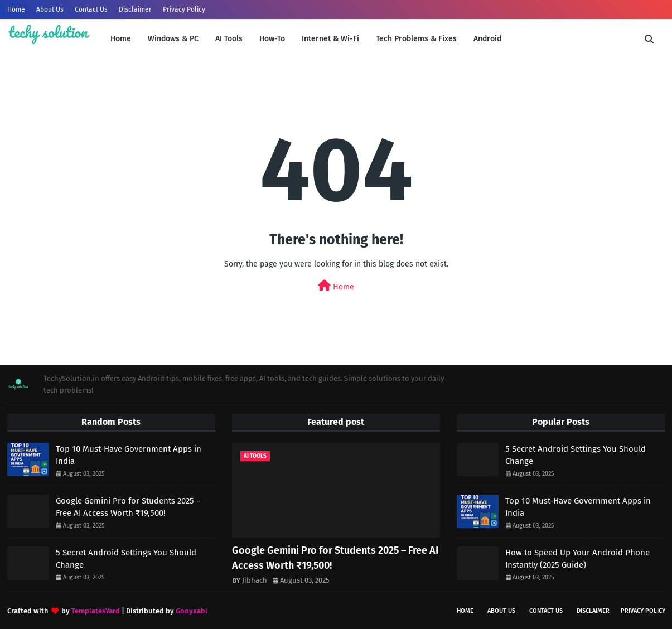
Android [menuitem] (487, 39)
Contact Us (91, 9)
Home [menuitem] (121, 39)
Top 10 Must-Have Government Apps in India (129, 455)
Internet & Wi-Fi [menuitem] (330, 39)
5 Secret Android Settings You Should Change (126, 559)
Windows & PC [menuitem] (173, 39)
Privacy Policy (184, 9)
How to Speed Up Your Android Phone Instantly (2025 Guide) (577, 559)
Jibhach (255, 580)
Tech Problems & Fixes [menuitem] (416, 39)
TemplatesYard (96, 611)
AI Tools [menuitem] (229, 39)
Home (16, 9)
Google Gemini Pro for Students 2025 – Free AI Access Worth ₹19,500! (128, 507)
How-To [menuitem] (272, 39)
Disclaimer (135, 9)
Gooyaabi (192, 611)
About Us (50, 9)
